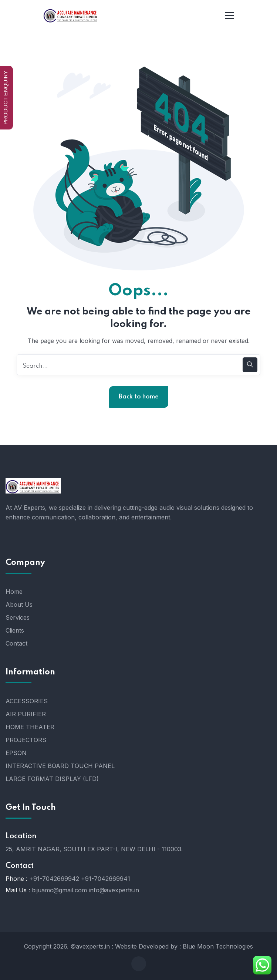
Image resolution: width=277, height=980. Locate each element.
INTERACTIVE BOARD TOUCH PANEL (60, 766)
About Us (19, 604)
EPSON (16, 753)
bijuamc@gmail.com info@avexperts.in (85, 890)
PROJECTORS (26, 740)
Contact (16, 643)
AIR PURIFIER (26, 714)
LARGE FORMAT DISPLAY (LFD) (52, 779)
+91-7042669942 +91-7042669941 (80, 879)
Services (18, 617)
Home (14, 592)
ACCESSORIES (27, 701)
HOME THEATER (30, 727)
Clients (15, 630)
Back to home (139, 397)
